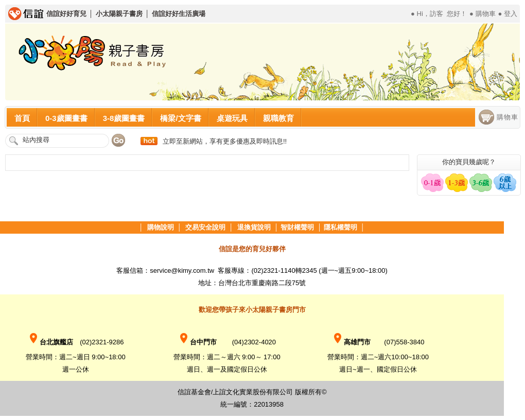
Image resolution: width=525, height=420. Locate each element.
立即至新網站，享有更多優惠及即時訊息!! (225, 141)
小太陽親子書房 (119, 14)
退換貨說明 (254, 227)
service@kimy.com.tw (183, 270)
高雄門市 (351, 342)
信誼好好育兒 (66, 14)
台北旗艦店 (54, 342)
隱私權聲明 (340, 227)
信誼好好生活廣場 (179, 14)
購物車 (507, 117)
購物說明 (161, 227)
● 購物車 (482, 14)
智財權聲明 (297, 227)
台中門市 (197, 342)
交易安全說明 (205, 227)
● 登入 (508, 14)
